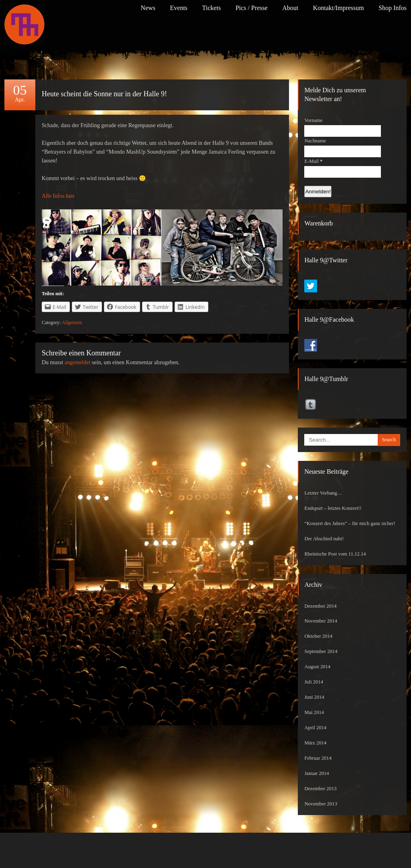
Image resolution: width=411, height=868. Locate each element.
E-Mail (313, 161)
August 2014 (317, 667)
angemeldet (78, 362)
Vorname (313, 120)
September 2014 (321, 651)
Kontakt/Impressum (339, 8)
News (148, 8)
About (290, 8)
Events (179, 8)
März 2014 (315, 743)
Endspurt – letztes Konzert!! (333, 508)
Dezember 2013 (320, 789)
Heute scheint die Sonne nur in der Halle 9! (104, 94)
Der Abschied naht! (324, 539)
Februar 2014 (318, 758)
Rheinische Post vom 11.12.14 (335, 554)
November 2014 (321, 621)
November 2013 (321, 804)
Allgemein (72, 322)
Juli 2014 (314, 682)
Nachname (315, 141)
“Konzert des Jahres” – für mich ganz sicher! (350, 523)
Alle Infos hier (58, 196)
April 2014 (315, 728)
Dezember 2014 (320, 606)
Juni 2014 (314, 697)
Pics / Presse (252, 8)
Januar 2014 (316, 773)
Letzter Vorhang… (323, 493)
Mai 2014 (314, 712)
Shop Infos (393, 8)
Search (389, 440)
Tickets (212, 8)
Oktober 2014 (318, 636)
